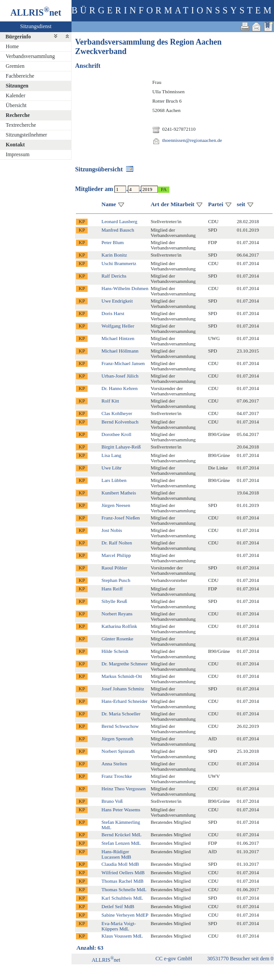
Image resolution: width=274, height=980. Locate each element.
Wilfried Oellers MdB (123, 872)
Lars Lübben (114, 480)
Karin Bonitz (114, 255)
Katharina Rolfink (119, 626)
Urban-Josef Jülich (120, 376)
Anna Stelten (114, 764)
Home (12, 46)
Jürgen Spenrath (117, 739)
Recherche (18, 115)
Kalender (16, 96)
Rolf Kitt (110, 401)
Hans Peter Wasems (121, 810)
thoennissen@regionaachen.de (192, 140)
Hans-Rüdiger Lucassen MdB (116, 854)
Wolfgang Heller (118, 326)
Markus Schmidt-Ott (122, 676)
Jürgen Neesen (116, 505)
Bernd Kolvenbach (120, 422)
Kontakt (15, 145)
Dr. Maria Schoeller (121, 714)
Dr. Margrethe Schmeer (124, 664)
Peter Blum (113, 242)
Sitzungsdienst (36, 26)
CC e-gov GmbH (174, 959)
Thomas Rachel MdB (122, 881)
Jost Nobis (112, 530)
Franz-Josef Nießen (121, 518)
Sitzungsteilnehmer (27, 135)
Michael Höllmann (120, 351)
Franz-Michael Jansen (123, 363)
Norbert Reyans (117, 614)
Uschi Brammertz (119, 263)
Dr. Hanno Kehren (120, 388)
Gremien (15, 66)
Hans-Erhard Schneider (124, 701)
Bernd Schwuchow (120, 726)
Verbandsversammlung (30, 56)
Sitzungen (17, 86)
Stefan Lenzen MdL (121, 843)
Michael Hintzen (118, 338)
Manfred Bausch (118, 230)
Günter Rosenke (117, 639)
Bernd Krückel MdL (122, 835)
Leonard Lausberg (119, 221)
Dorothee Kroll (116, 434)
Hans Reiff (112, 589)
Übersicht (16, 105)
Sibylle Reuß (114, 601)
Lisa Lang (111, 455)
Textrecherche (21, 125)
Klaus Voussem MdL (122, 936)
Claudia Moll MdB (120, 864)
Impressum (18, 154)
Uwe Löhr (112, 468)
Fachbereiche (20, 76)
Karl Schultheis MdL (122, 898)
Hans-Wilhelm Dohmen (125, 288)
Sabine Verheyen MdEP (125, 915)
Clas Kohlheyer (117, 413)
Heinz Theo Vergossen (124, 789)
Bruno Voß (112, 801)
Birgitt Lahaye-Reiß (121, 447)
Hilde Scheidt (115, 651)
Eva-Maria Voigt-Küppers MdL (119, 926)
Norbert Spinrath (118, 751)
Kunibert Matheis (119, 493)
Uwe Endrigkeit (117, 301)
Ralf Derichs (114, 276)
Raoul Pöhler (114, 568)
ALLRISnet (106, 960)
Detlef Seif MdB (118, 906)
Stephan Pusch (116, 580)
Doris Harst (113, 313)
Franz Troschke (117, 776)
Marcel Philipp (116, 555)
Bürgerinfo (18, 37)
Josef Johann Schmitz (123, 689)
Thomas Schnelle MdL (124, 889)
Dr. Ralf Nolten (117, 543)
